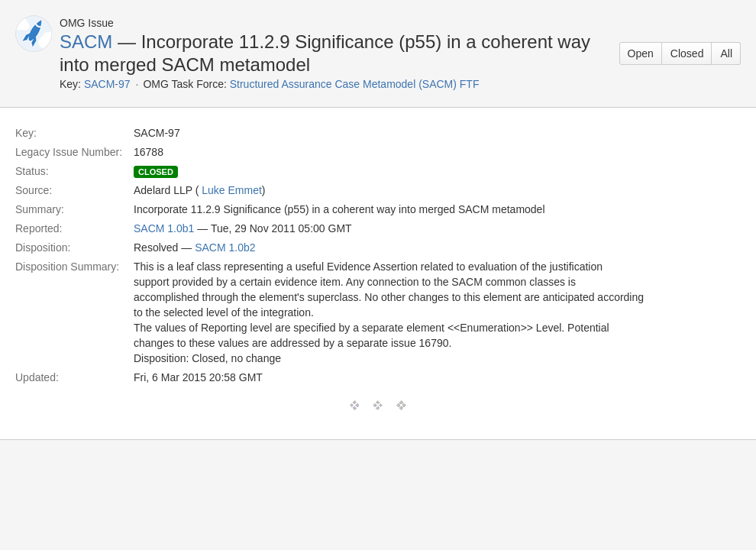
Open (641, 53)
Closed (687, 53)
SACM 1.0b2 (225, 247)
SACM (86, 42)
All (726, 53)
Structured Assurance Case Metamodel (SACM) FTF (355, 84)
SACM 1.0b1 (164, 228)
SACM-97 (107, 84)
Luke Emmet (232, 190)
